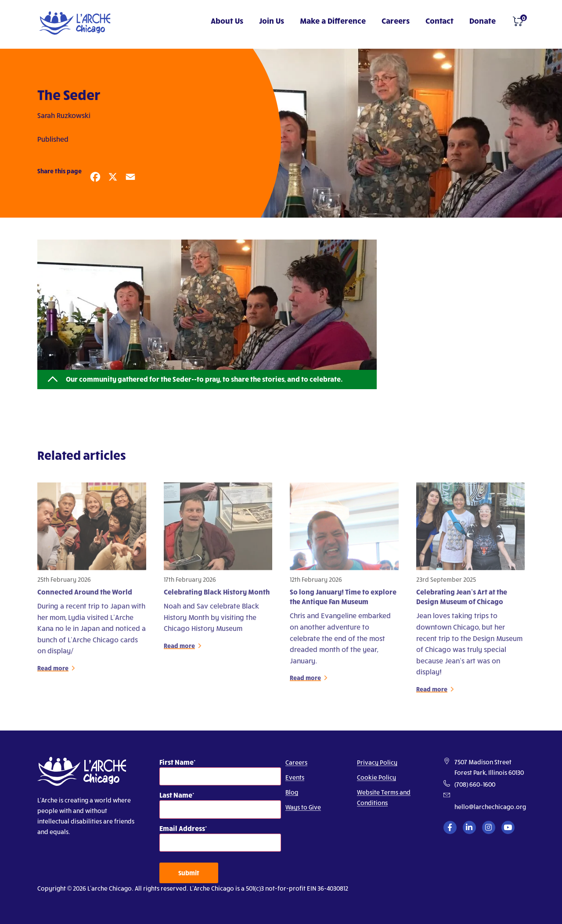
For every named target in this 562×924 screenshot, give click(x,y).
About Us (227, 20)
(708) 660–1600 (475, 784)
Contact (440, 20)
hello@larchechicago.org (490, 807)
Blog (292, 792)
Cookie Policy (376, 777)
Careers (396, 20)
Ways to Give (303, 807)
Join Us (272, 20)
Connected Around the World (85, 595)
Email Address (182, 828)
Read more (53, 671)
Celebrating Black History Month (217, 595)
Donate (483, 20)
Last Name (176, 795)
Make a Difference (333, 20)
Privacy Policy (377, 762)
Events (295, 777)
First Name (177, 762)
